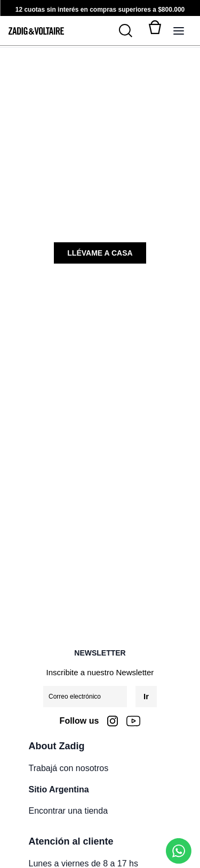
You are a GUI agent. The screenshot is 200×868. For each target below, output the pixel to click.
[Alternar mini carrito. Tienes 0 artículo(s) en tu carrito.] (155, 31)
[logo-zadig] (36, 31)
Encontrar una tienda (69, 811)
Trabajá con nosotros (69, 768)
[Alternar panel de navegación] (179, 31)
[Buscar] (132, 31)
